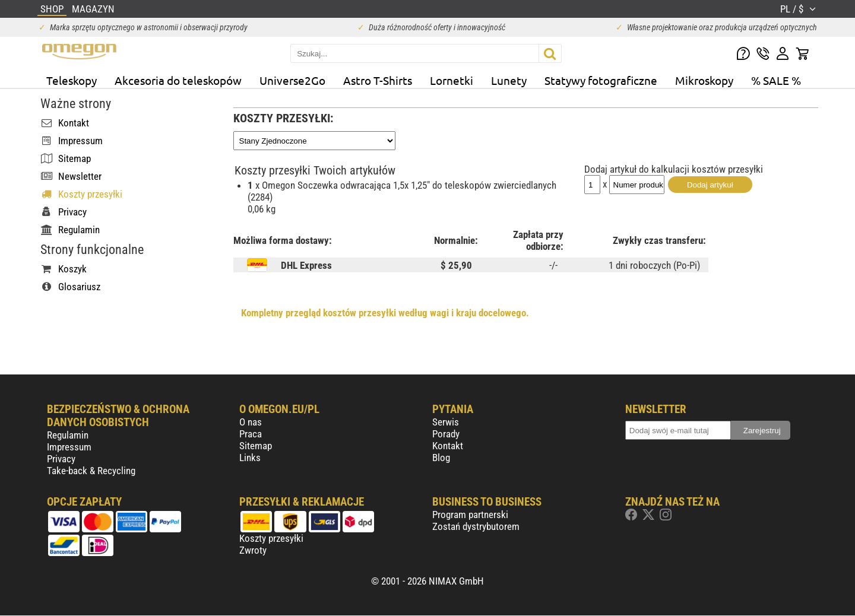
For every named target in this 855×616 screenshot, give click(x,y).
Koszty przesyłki (271, 538)
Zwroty (253, 550)
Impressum (69, 447)
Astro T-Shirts (378, 80)
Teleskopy (72, 80)
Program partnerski (470, 515)
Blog (441, 458)
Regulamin (68, 435)
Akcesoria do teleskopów (178, 80)
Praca (251, 434)
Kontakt (448, 446)
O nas (251, 422)
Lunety (509, 80)
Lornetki (452, 80)
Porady (446, 434)
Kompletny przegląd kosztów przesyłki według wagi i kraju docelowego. (385, 313)
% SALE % (776, 80)
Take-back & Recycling (91, 471)
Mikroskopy (704, 80)
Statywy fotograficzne (601, 80)
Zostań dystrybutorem (476, 526)
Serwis (446, 422)
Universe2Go (292, 80)
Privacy (61, 459)
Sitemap (256, 446)
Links (250, 458)
